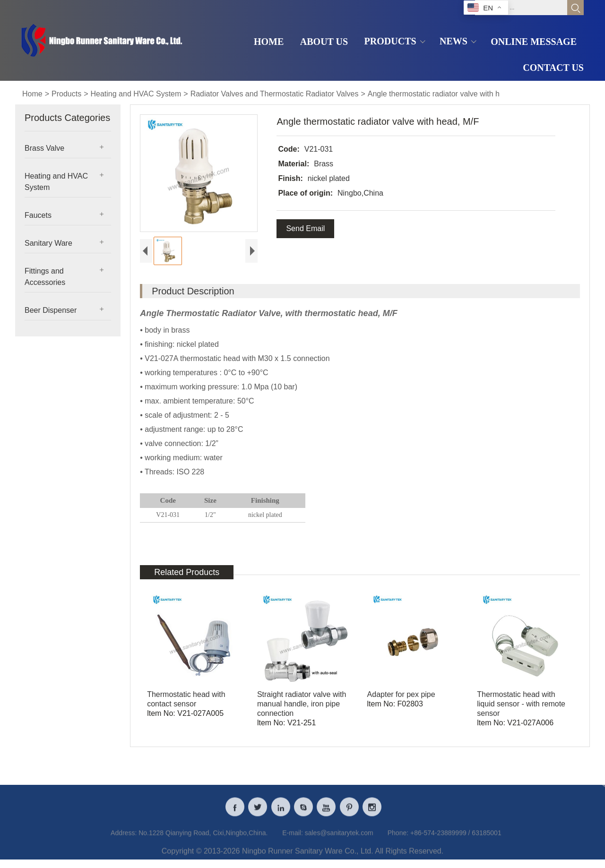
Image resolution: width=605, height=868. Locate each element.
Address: (124, 839)
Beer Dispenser (51, 310)
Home (32, 94)
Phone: (398, 839)
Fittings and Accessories (45, 277)
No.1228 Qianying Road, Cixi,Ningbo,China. (203, 839)
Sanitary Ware (48, 243)
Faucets (38, 215)
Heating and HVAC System (136, 94)
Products (66, 94)
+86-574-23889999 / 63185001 (456, 839)
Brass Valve (44, 148)
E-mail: (293, 839)
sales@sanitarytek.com (339, 839)
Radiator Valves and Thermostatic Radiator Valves (275, 94)
